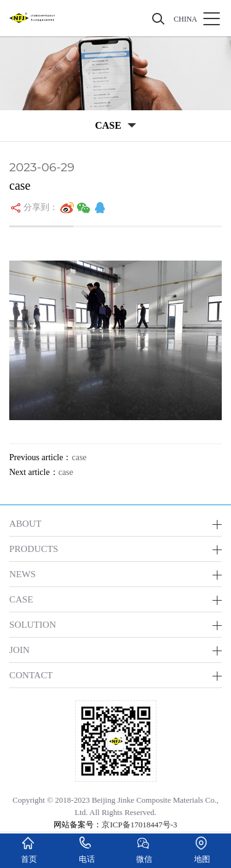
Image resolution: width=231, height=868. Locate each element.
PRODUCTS (34, 549)
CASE (21, 599)
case (79, 457)
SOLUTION (33, 624)
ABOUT (25, 523)
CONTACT (31, 675)
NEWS (22, 574)
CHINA (185, 19)
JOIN (19, 650)
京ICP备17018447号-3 (139, 825)
